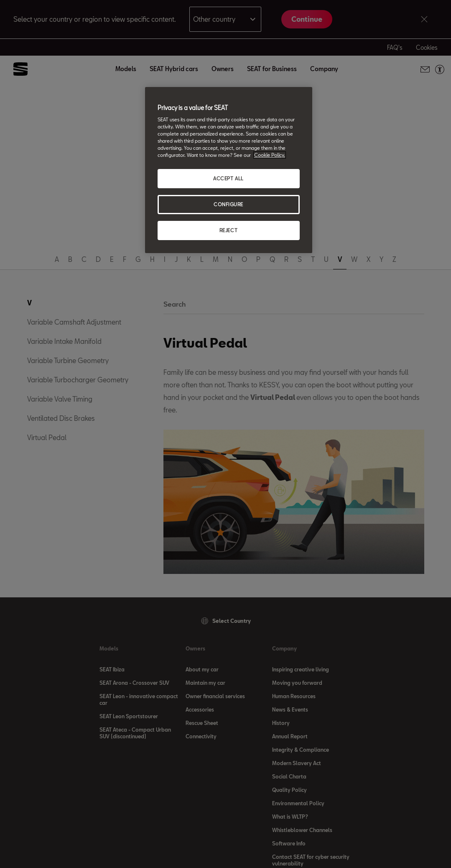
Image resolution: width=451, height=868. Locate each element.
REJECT (228, 230)
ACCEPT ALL (228, 178)
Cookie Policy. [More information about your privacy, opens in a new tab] (270, 155)
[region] (229, 170)
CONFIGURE (228, 204)
